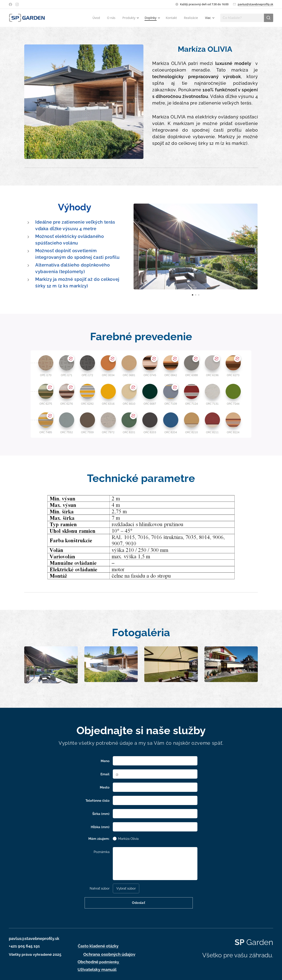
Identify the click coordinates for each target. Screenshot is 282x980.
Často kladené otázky (98, 946)
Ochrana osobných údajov (109, 954)
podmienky (99, 962)
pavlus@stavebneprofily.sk (255, 4)
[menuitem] (97, 18)
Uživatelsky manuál (97, 969)
